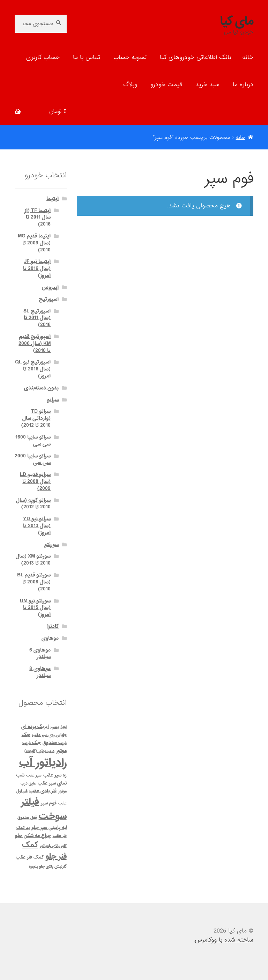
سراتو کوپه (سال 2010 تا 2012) (33, 504)
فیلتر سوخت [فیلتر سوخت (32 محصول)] (44, 809)
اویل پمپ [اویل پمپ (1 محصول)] (59, 727)
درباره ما (243, 85)
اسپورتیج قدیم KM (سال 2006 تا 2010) (35, 344)
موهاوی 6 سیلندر (40, 654)
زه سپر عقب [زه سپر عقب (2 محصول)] (55, 775)
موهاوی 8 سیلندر (40, 672)
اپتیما (53, 199)
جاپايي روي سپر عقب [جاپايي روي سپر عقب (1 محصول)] (49, 735)
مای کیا (237, 21)
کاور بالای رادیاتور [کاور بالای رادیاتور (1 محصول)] (53, 846)
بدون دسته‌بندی (41, 388)
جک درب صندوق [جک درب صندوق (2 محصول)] (44, 739)
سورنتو (51, 545)
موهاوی (50, 638)
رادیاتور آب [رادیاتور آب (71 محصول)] (43, 763)
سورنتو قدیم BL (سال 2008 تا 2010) (34, 582)
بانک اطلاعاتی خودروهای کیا (195, 57)
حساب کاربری (43, 57)
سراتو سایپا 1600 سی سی (33, 441)
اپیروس (50, 287)
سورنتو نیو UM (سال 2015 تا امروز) (35, 608)
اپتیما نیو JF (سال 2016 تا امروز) (37, 268)
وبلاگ (130, 85)
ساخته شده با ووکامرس (224, 940)
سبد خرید (207, 85)
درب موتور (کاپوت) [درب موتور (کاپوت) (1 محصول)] (39, 751)
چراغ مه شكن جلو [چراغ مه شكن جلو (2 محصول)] (33, 836)
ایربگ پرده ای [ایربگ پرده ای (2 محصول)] (35, 727)
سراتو (53, 400)
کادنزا (53, 626)
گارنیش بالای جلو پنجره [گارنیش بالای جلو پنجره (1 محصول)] (48, 867)
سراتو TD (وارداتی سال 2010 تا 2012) (36, 418)
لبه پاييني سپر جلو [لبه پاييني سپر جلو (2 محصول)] (49, 828)
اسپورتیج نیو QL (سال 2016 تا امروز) (33, 369)
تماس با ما (87, 57)
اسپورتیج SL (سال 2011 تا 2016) (37, 318)
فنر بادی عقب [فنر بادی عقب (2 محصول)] (43, 791)
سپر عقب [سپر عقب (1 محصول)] (34, 775)
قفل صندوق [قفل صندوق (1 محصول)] (27, 818)
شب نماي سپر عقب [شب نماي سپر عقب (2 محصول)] (41, 779)
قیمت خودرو (166, 85)
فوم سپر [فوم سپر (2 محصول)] (49, 803)
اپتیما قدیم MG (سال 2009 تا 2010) (34, 243)
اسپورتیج (49, 299)
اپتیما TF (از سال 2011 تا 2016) (38, 218)
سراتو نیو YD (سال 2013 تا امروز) (37, 526)
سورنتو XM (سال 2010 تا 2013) (33, 560)
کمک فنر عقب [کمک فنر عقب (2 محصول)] (30, 857)
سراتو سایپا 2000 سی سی (33, 459)
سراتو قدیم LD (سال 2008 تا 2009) (35, 481)
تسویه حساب (130, 57)
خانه (248, 57)
